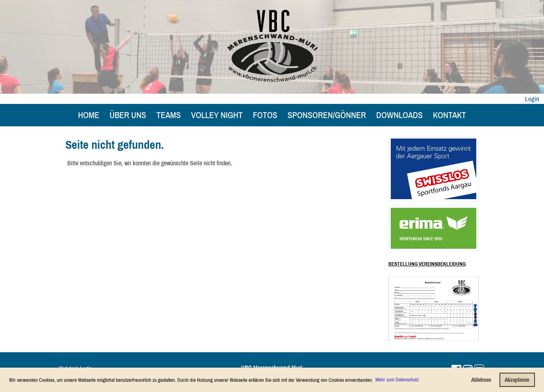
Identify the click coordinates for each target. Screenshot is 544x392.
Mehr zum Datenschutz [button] (397, 380)
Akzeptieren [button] (517, 380)
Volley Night (217, 115)
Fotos (265, 115)
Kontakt (449, 115)
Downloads (399, 115)
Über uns (128, 115)
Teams (169, 115)
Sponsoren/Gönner (327, 115)
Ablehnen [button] (481, 380)
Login (532, 99)
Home (89, 115)
